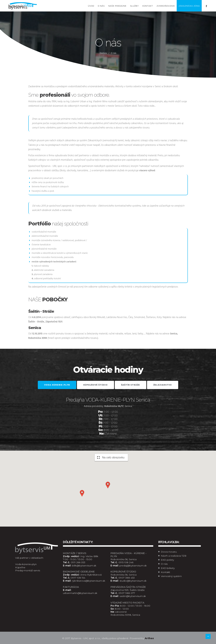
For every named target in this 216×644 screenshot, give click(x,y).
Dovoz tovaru (169, 552)
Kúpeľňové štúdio (96, 385)
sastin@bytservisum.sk (133, 596)
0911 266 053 (78, 562)
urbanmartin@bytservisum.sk (80, 593)
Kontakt (148, 6)
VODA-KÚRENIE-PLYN (57, 385)
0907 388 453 (127, 578)
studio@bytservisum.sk (133, 581)
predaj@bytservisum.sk (133, 566)
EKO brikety (168, 568)
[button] (108, 485)
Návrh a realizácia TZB (174, 556)
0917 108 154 (78, 578)
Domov (103, 53)
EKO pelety (167, 560)
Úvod (91, 6)
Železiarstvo (163, 385)
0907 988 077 (127, 593)
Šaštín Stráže (131, 385)
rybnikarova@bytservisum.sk (89, 581)
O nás (101, 6)
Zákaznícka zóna (189, 6)
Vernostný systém (171, 576)
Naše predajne (117, 6)
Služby (134, 6)
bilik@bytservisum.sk (84, 566)
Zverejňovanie (166, 6)
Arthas (149, 638)
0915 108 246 (126, 562)
